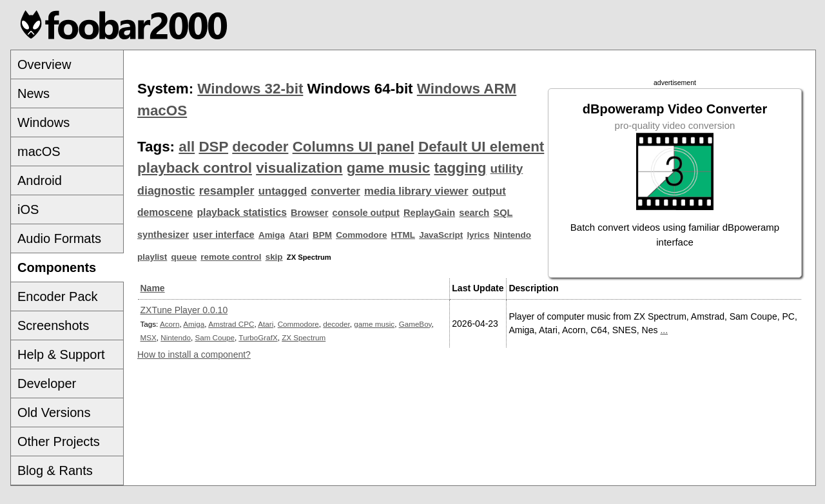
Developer (47, 383)
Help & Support (61, 354)
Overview (44, 64)
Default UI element (481, 147)
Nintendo (512, 235)
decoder (260, 147)
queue (184, 257)
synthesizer (163, 235)
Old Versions (54, 412)
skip (274, 257)
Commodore (361, 235)
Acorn (170, 324)
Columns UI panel (354, 147)
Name (153, 288)
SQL (503, 213)
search (474, 213)
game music (388, 168)
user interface (223, 235)
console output (366, 213)
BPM (322, 235)
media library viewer (416, 191)
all (187, 147)
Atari (299, 235)
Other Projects (59, 441)
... (664, 330)
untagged (283, 191)
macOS (39, 151)
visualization (299, 168)
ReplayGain (429, 213)
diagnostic (166, 191)
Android (40, 180)
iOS (28, 209)
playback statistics (241, 212)
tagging (460, 168)
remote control (231, 257)
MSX (149, 337)
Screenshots (53, 325)
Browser (309, 213)
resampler (227, 191)
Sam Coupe (215, 337)
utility (507, 169)
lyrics (478, 235)
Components (57, 267)
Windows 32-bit (250, 89)
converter (335, 191)
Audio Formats (59, 238)
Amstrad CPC (231, 324)
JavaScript (441, 235)
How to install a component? (194, 354)
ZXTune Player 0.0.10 (184, 310)
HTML (403, 235)
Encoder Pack (58, 296)
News (34, 93)
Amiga (272, 235)
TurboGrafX (258, 337)
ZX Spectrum (304, 337)
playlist (152, 257)
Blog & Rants (55, 470)
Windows (44, 122)
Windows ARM (467, 89)
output (489, 191)
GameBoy (415, 324)
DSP (213, 147)
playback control (195, 168)
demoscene (165, 212)
